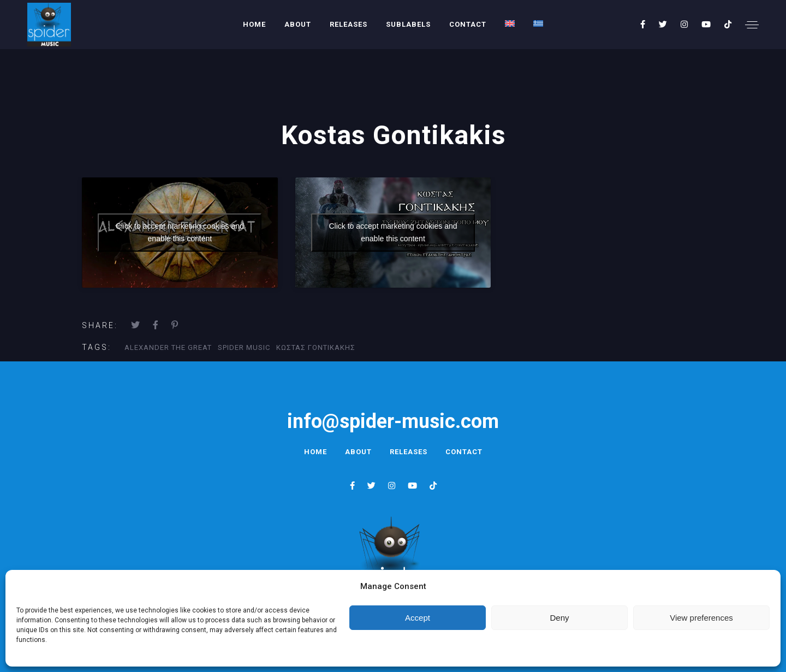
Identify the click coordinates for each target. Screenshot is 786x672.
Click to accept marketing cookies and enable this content (180, 232)
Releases (349, 24)
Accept (418, 618)
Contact (468, 24)
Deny (559, 618)
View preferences (701, 618)
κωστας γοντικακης (316, 347)
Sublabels (408, 24)
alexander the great (168, 347)
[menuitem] (510, 23)
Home (254, 24)
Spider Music (244, 347)
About (298, 24)
